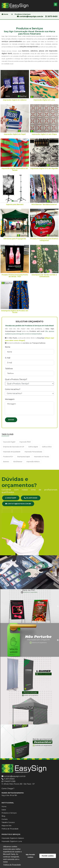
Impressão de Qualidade (12, 452)
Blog (3, 816)
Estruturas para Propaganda (15, 239)
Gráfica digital (33, 447)
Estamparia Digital (24, 457)
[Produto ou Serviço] (29, 384)
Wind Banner (18, 461)
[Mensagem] (29, 408)
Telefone (9, 369)
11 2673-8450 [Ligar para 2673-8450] (9, 779)
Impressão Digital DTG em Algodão (44, 168)
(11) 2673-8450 (31, 498)
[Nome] (29, 352)
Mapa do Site (6, 826)
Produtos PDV (8, 457)
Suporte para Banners (15, 204)
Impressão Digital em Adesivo (15, 100)
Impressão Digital (9, 442)
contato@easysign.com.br (30, 16)
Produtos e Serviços (9, 813)
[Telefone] (29, 373)
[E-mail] (29, 363)
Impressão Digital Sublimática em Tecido (15, 169)
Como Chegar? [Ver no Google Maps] (8, 789)
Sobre (4, 810)
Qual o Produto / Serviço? (16, 379)
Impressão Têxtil (25, 442)
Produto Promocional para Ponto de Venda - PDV (15, 276)
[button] (56, 4)
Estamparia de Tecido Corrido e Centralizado (44, 276)
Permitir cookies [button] (48, 856)
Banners (6, 461)
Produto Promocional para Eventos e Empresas (44, 240)
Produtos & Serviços (23, 14)
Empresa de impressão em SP (14, 447)
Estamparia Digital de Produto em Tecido (15, 312)
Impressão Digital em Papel (15, 134)
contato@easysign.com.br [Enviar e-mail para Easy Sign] (15, 776)
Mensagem (10, 399)
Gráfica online (47, 447)
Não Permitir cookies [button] (30, 856)
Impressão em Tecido (42, 457)
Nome (8, 347)
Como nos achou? (13, 389)
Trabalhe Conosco (8, 822)
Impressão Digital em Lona (44, 100)
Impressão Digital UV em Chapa (44, 134)
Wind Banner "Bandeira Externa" (44, 204)
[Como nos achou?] (29, 393)
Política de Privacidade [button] (12, 865)
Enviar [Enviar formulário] (11, 420)
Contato (5, 819)
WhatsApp (11, 498)
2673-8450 (51, 16)
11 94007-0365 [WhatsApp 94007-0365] (9, 781)
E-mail (8, 358)
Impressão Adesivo (33, 461)
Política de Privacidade (10, 829)
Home (5, 14)
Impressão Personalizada (33, 452)
